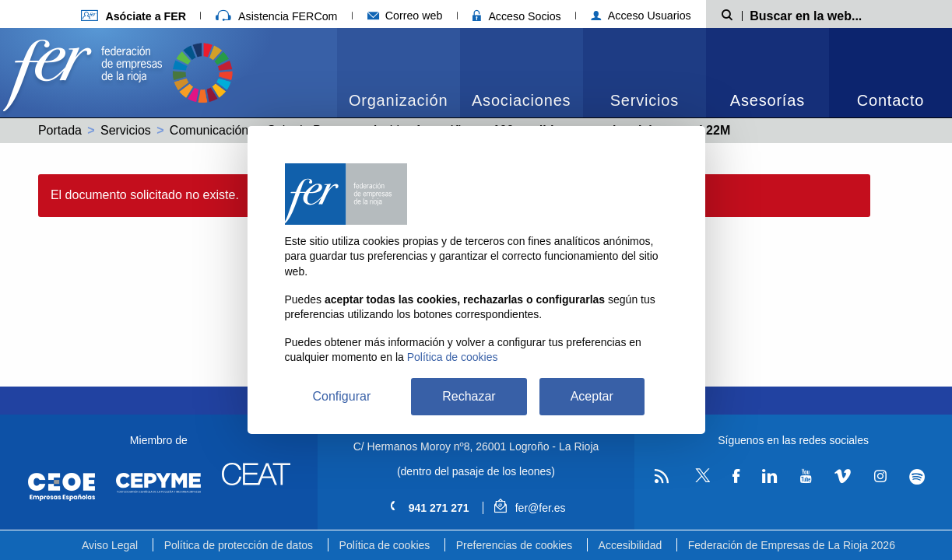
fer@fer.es (530, 508)
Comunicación (209, 130)
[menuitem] (399, 73)
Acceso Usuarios (641, 16)
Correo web (405, 16)
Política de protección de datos (239, 545)
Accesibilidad (631, 545)
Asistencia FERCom (276, 16)
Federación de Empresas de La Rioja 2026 (792, 545)
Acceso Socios (517, 16)
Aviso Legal (110, 545)
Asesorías (768, 100)
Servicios (645, 100)
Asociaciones (521, 100)
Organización (398, 100)
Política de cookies (385, 545)
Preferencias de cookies (514, 545)
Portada (60, 130)
